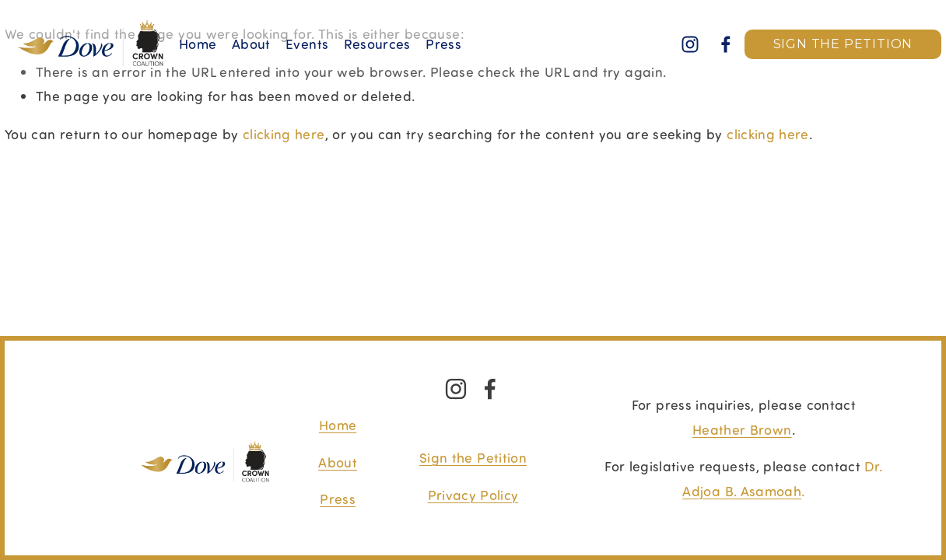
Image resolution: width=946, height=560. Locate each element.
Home (198, 44)
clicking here (284, 134)
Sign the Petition (473, 457)
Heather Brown (742, 429)
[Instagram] (690, 44)
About (251, 44)
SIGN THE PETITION (843, 44)
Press (338, 499)
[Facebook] (726, 44)
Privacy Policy (473, 495)
